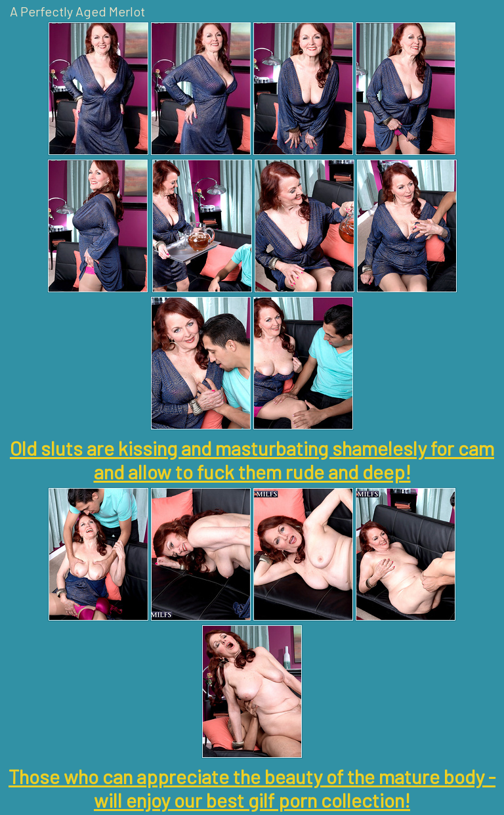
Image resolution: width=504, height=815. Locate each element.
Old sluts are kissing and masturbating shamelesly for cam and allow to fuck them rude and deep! (252, 460)
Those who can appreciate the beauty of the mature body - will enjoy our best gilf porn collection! (252, 788)
